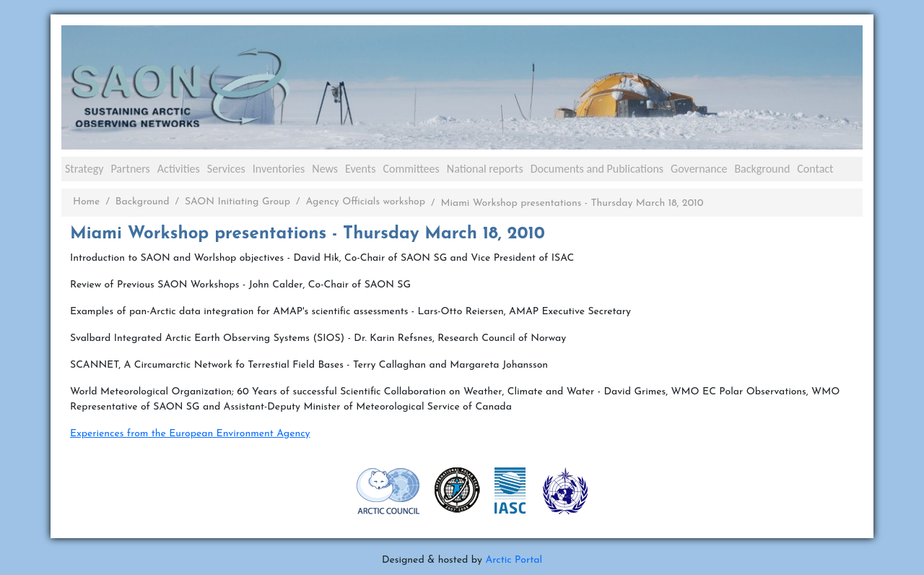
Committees (411, 169)
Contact (815, 169)
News (325, 169)
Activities (179, 169)
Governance (699, 169)
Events (360, 169)
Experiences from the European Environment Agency (190, 434)
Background (762, 169)
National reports (485, 169)
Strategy (84, 169)
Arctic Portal (514, 560)
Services (226, 169)
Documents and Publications (597, 169)
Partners (130, 169)
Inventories (279, 169)
